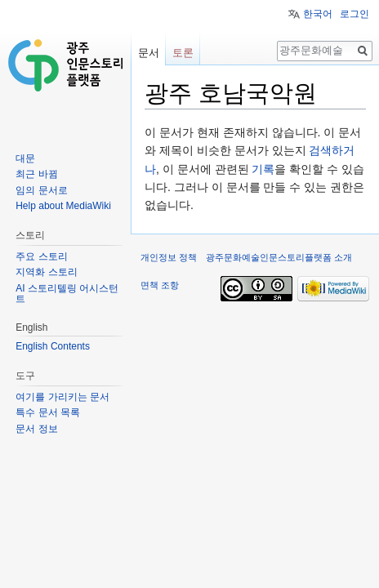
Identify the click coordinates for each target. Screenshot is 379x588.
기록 (263, 169)
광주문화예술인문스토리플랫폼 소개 (279, 257)
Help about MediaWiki (63, 206)
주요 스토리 (41, 256)
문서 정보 (36, 429)
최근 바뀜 (36, 174)
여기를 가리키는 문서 (62, 397)
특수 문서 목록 (48, 412)
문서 (149, 53)
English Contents (53, 346)
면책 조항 (160, 285)
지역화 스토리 (46, 272)
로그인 (354, 14)
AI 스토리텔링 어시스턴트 (67, 294)
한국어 (318, 14)
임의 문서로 (41, 190)
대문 (25, 158)
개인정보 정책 (169, 257)
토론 (183, 53)
